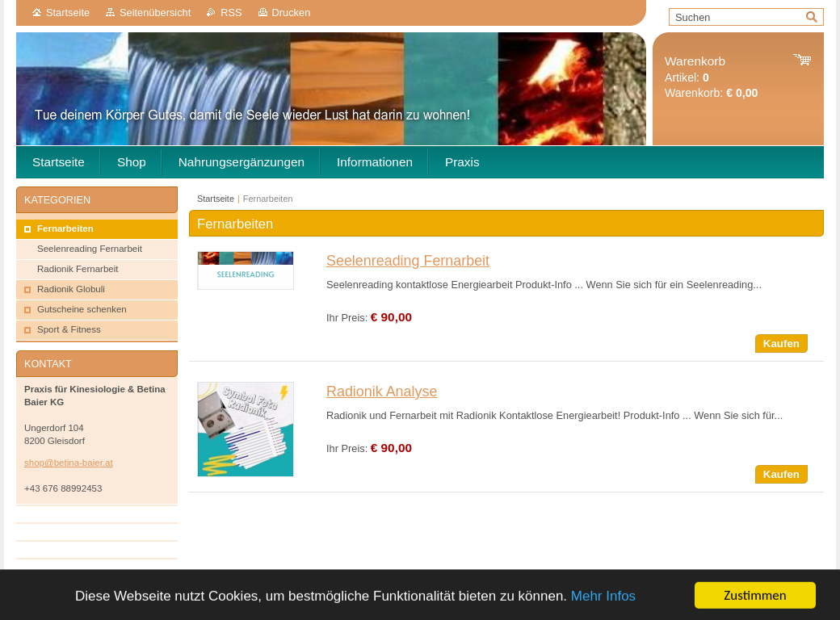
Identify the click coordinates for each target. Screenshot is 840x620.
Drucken (292, 13)
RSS (231, 13)
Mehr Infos (603, 607)
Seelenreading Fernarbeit (408, 261)
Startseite (68, 13)
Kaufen (781, 344)
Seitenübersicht (155, 13)
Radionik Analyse (382, 392)
